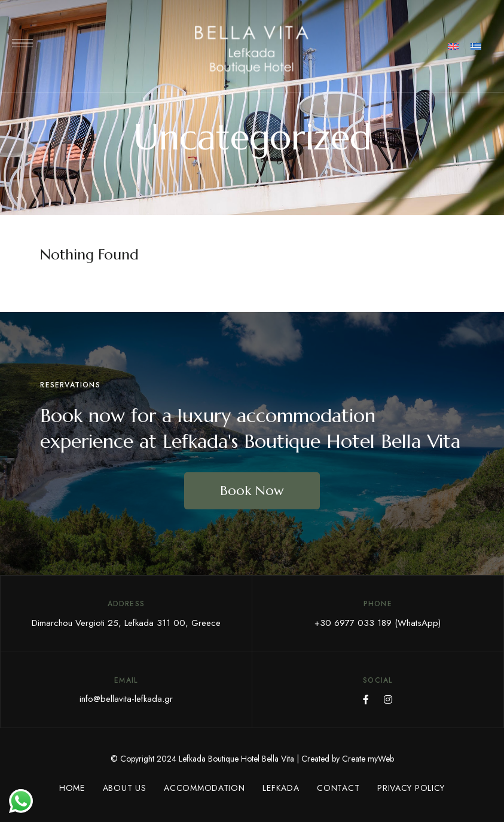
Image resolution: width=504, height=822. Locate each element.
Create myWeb (368, 759)
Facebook (366, 699)
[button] (252, 491)
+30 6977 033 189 (353, 623)
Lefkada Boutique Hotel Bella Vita (236, 759)
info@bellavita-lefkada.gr (126, 699)
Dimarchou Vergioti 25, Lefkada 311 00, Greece (126, 623)
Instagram (388, 699)
